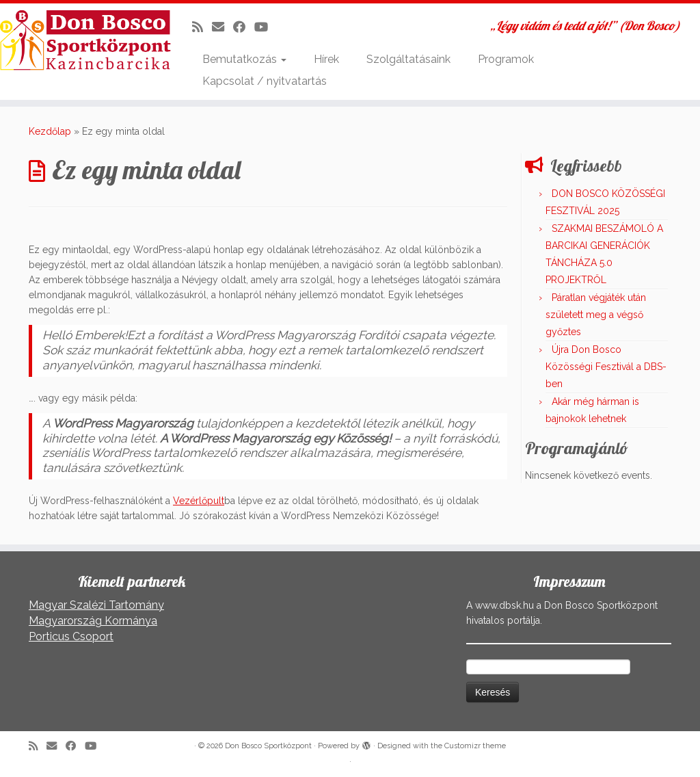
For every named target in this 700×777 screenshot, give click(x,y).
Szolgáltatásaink (408, 59)
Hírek (326, 59)
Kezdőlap (50, 131)
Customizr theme (475, 746)
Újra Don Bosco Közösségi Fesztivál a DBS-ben (606, 367)
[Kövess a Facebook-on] (244, 27)
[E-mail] (223, 27)
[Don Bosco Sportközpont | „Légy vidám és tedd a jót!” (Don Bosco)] (82, 40)
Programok (506, 59)
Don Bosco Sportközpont (268, 746)
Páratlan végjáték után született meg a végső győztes (596, 315)
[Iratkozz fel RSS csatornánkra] (202, 27)
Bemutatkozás (244, 59)
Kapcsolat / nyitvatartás (265, 81)
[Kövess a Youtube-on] (266, 27)
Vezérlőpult (199, 501)
